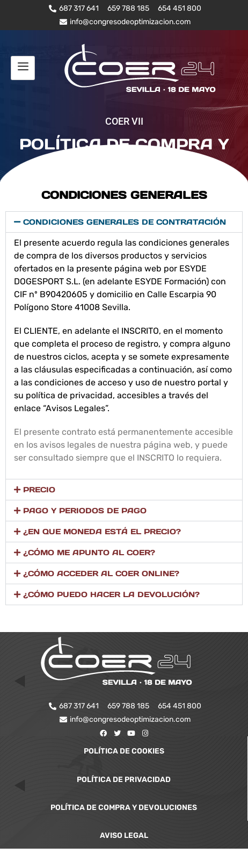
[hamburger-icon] (23, 68)
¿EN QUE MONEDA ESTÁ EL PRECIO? (102, 532)
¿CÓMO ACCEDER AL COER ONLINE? (101, 573)
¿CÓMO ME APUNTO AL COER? (89, 553)
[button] (124, 222)
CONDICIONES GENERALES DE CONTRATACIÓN (125, 222)
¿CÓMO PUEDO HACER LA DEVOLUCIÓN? (111, 594)
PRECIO (39, 490)
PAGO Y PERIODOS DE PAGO (85, 511)
